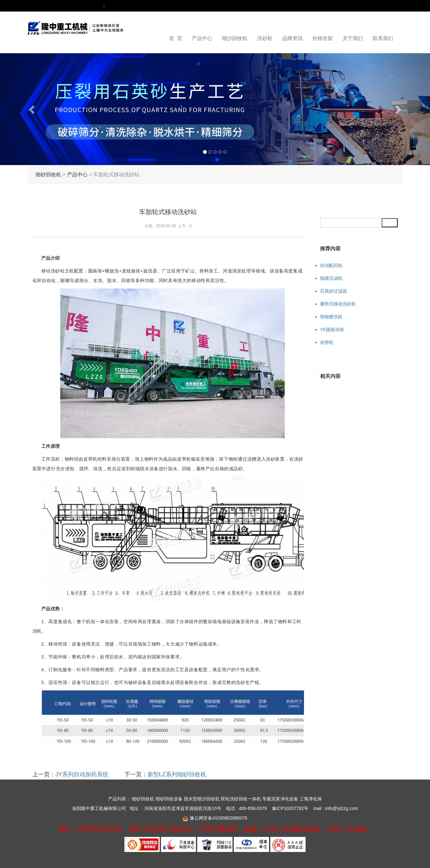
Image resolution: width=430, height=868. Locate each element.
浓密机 (327, 342)
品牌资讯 (292, 38)
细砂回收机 (48, 175)
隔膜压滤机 (331, 278)
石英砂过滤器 (333, 291)
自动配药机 (331, 265)
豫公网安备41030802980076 (219, 818)
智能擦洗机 (331, 317)
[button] (32, 109)
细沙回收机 (235, 38)
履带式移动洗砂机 (338, 304)
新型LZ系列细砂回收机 (177, 774)
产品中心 (202, 38)
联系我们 (383, 38)
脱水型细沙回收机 (202, 799)
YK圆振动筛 (332, 330)
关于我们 (353, 38)
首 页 (176, 38)
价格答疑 (323, 38)
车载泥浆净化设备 (280, 799)
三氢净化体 (311, 799)
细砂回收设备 (169, 799)
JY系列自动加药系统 (82, 774)
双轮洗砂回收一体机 (241, 799)
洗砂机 (265, 38)
